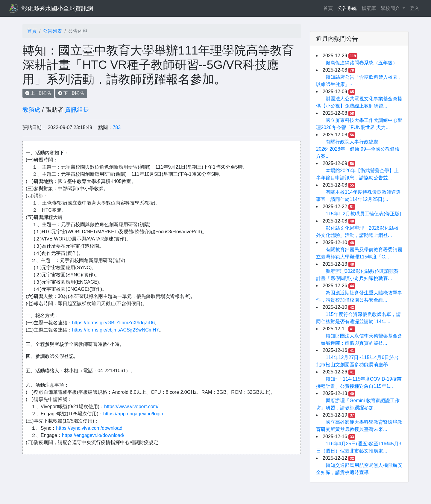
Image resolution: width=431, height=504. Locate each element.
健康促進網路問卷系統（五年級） (362, 63)
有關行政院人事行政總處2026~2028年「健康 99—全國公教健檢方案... (358, 149)
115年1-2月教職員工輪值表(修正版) (363, 214)
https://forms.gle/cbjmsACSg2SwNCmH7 (116, 330)
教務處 (31, 110)
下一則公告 (71, 93)
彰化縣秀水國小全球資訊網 (57, 8)
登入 (415, 8)
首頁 (329, 8)
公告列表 (52, 31)
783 (117, 127)
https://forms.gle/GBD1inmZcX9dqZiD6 (114, 323)
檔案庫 (369, 8)
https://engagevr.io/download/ (93, 435)
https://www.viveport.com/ (131, 407)
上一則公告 (38, 93)
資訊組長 (77, 110)
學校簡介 (391, 8)
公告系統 (347, 8)
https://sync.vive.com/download (89, 428)
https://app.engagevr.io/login (133, 414)
